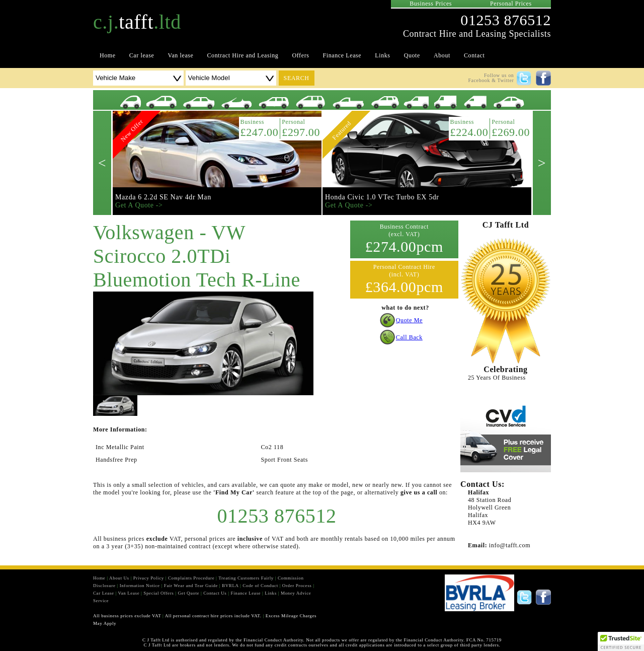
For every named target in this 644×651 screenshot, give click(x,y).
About (442, 55)
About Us (119, 578)
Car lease (142, 55)
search (297, 78)
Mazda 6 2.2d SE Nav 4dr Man (163, 197)
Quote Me (409, 320)
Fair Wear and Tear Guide (191, 586)
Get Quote (188, 593)
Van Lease (129, 593)
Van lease (180, 55)
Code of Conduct (260, 586)
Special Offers (158, 593)
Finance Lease (342, 55)
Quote (412, 55)
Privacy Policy (149, 578)
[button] (621, 641)
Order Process (297, 586)
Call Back (409, 337)
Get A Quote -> (139, 205)
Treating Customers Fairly (246, 578)
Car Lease (104, 593)
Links (382, 55)
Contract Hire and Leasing (243, 55)
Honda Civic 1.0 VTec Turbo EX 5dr (382, 197)
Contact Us (215, 593)
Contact (474, 55)
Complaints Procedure (191, 578)
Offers (300, 55)
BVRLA (230, 586)
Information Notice (140, 586)
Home (108, 55)
